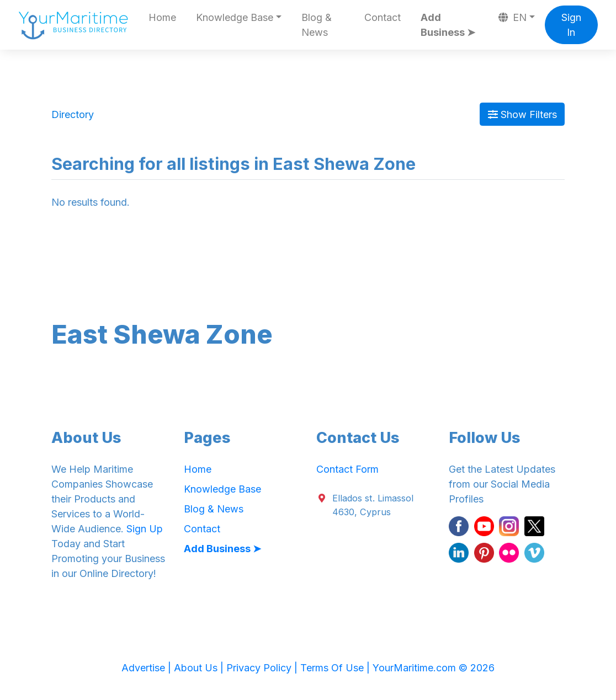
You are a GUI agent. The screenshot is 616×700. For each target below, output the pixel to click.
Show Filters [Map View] (522, 114)
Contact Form (347, 469)
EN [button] (513, 17)
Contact (383, 17)
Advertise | (148, 668)
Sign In (571, 25)
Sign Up (145, 529)
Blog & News (317, 25)
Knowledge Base (222, 489)
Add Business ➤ (448, 25)
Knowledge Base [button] (235, 17)
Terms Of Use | (336, 668)
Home (162, 17)
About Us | (200, 668)
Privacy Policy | (263, 668)
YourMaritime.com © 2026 (434, 668)
